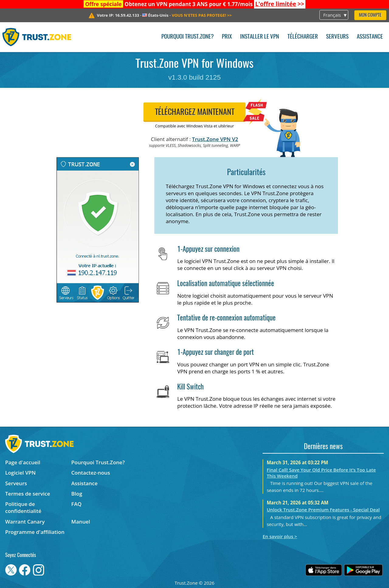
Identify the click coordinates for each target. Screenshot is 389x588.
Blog (77, 494)
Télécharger (303, 37)
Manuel (81, 522)
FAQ (77, 504)
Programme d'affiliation (35, 532)
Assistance (370, 37)
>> (280, 4)
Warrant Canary (25, 522)
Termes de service (28, 494)
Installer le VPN (260, 37)
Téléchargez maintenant (195, 112)
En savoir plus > (280, 536)
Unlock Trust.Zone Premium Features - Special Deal (323, 510)
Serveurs (337, 37)
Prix (227, 37)
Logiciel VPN (20, 473)
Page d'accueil (23, 462)
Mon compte (370, 15)
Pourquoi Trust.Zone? (188, 37)
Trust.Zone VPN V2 (215, 139)
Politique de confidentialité (23, 507)
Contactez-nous (91, 473)
